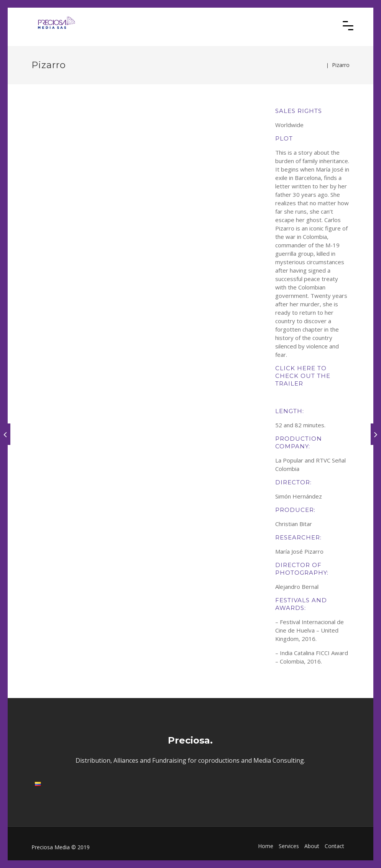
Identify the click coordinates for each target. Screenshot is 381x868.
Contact (334, 846)
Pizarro (341, 65)
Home (266, 846)
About (312, 846)
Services (289, 846)
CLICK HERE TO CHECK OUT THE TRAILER (303, 376)
